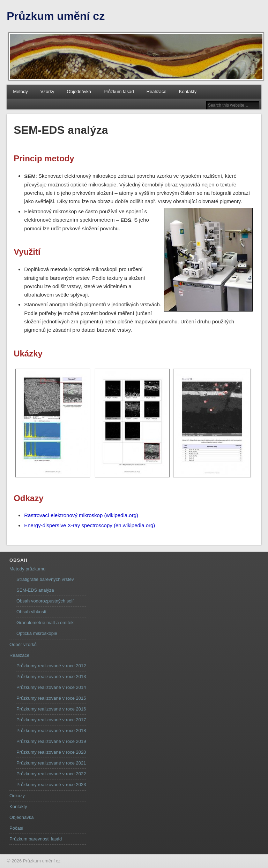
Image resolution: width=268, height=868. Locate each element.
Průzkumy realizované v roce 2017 (51, 720)
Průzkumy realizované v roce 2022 (51, 774)
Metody (20, 91)
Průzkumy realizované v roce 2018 (51, 731)
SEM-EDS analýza (35, 590)
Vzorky (47, 91)
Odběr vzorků (23, 644)
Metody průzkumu (27, 569)
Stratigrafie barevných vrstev (45, 579)
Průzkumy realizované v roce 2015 (51, 698)
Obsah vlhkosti (31, 612)
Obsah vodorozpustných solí (45, 601)
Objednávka (79, 91)
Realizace (157, 91)
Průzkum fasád (119, 91)
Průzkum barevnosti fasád (36, 839)
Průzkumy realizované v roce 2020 (51, 752)
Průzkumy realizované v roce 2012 (51, 666)
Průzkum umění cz (56, 16)
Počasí (16, 828)
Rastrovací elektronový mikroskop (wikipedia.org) (81, 515)
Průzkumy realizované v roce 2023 (51, 785)
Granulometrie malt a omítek (45, 623)
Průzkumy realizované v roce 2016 (51, 709)
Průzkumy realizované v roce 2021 (51, 763)
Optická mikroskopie (37, 633)
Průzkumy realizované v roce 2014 (51, 687)
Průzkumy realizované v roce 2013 (51, 677)
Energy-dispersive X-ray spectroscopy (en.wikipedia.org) (90, 525)
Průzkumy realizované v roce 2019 (51, 741)
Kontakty (188, 91)
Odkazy (17, 796)
